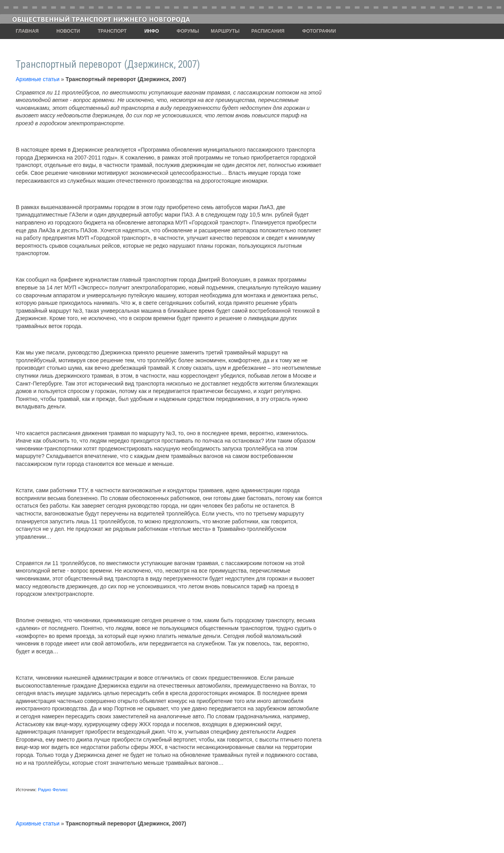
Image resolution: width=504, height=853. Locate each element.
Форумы (188, 31)
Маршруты (225, 31)
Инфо (152, 31)
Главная (27, 31)
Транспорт (112, 31)
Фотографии (319, 31)
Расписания (268, 31)
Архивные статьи (38, 79)
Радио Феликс (53, 789)
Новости (68, 31)
